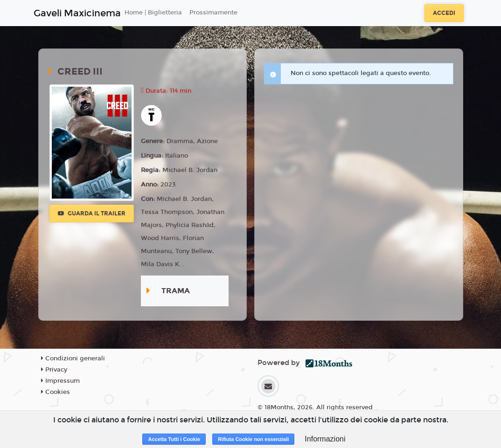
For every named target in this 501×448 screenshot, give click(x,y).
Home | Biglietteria (153, 13)
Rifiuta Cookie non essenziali (253, 439)
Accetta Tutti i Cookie (174, 439)
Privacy (54, 370)
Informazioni (325, 439)
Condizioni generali (73, 358)
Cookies (56, 392)
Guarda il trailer (92, 214)
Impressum (60, 381)
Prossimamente (213, 13)
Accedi (444, 13)
